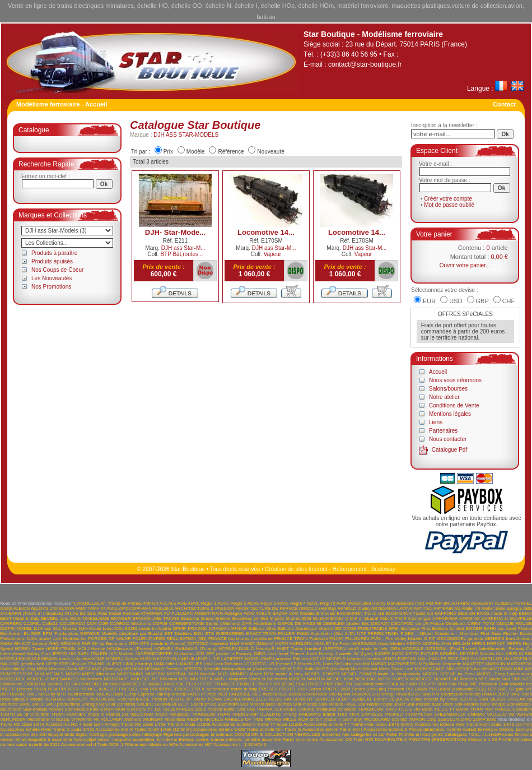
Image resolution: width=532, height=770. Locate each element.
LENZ (388, 659)
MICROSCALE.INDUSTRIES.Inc (447, 669)
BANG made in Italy (497, 613)
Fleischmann (13, 639)
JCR (200, 654)
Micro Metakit (364, 669)
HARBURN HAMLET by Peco (319, 644)
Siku (484, 699)
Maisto (435, 664)
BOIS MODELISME (90, 618)
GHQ (54, 644)
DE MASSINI (308, 623)
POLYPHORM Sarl (438, 684)
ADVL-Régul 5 (321, 603)
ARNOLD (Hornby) (318, 608)
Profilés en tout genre (421, 734)
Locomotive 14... (266, 232)
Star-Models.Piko (81, 709)
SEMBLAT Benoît (369, 699)
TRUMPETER (419, 714)
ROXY (200, 699)
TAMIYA (264, 709)
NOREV (400, 679)
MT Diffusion (164, 679)
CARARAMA (445, 618)
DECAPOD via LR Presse (417, 623)
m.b (358, 664)
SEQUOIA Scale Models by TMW (423, 699)
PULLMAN (417, 689)
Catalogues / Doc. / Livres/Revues (479, 734)
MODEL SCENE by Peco (448, 674)
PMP (328, 684)
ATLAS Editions (80, 613)
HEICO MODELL (424, 644)
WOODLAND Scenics (386, 719)
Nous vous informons (455, 380)
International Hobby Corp (25, 654)
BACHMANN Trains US (409, 613)
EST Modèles (178, 634)
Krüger (132, 659)
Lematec (373, 659)
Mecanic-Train (63, 669)
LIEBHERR (57, 664)
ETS (210, 634)
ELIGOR (32, 634)
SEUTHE (468, 699)
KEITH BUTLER (422, 654)
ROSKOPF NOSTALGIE (91, 699)
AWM (249, 613)
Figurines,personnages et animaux (198, 734)
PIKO (262, 684)
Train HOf (363, 739)
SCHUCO (325, 699)
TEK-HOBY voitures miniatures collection (315, 709)
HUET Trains (290, 649)
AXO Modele (302, 613)
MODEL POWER (322, 674)
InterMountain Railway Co (506, 649)
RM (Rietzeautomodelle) (456, 694)
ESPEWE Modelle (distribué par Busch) (121, 634)
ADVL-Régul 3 (261, 603)
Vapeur (273, 254)
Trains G (293, 729)
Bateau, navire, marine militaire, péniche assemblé (230, 739)
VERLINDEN (13, 719)
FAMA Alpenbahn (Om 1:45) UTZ (331, 634)
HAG (234, 644)
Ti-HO (391, 709)
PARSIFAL (174, 684)
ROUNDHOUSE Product (143, 699)
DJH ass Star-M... (183, 248)
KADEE (382, 654)
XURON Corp (423, 719)
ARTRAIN (443, 608)
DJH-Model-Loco (96, 628)
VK (96, 719)
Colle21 (50, 623)
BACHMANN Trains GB (361, 613)
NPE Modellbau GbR (500, 679)
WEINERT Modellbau (164, 719)
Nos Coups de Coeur (57, 270)
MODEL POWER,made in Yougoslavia (381, 674)
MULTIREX (202, 679)
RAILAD (104, 694)
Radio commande (300, 739)
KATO (398, 654)
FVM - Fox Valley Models (397, 639)
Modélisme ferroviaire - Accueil (62, 104)
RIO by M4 (340, 694)
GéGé (6, 644)
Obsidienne (11, 684)
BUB (307, 618)
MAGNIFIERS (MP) (408, 664)
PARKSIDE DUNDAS (141, 684)
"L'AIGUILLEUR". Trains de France (107, 603)
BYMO (337, 618)
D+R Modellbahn (260, 623)
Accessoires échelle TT (327, 724)
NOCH (384, 679)
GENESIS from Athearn (508, 639)
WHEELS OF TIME (244, 719)
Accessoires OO (335, 739)
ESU (198, 634)
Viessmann (38, 719)
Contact (504, 104)
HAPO (282, 644)
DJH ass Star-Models (56, 628)
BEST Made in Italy (20, 618)
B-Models (326, 613)
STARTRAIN (113, 709)
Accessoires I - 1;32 (234, 745)
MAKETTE (474, 664)
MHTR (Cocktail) (332, 669)
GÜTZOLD (198, 644)
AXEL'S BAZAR (272, 613)
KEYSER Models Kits (482, 654)
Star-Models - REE (337, 704)
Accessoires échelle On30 (219, 729)
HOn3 (260, 745)
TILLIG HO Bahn (415, 709)
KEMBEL (449, 654)
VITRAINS (81, 719)
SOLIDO (145, 704)
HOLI (84, 649)
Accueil (438, 372)
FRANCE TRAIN (291, 639)
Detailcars (456, 623)
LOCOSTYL (255, 664)
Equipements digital (68, 734)
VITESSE (60, 719)
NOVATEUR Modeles (455, 679)
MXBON (297, 679)
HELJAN (462, 644)
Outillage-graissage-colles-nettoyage (125, 734)
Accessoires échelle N (233, 724)
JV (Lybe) (363, 654)
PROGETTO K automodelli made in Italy (216, 689)
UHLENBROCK (450, 714)
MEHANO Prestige (163, 669)
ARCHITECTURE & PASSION (204, 608)
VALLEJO (497, 714)
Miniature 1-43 (483, 739)
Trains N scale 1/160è (189, 724)
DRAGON (197, 628)
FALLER (286, 634)
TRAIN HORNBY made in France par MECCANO (102, 714)
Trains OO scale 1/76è (143, 724)
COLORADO (72, 623)
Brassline (190, 618)
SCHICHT (303, 699)
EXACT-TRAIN (261, 634)
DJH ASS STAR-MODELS (186, 135)
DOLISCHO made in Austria (143, 628)
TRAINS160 (204, 714)
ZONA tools (485, 719)
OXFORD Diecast (100, 684)
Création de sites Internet (296, 569)
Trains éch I (351, 729)
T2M (241, 709)
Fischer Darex (518, 634)
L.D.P (214, 659)
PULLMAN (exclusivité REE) (458, 689)
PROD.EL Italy (133, 689)
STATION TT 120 (144, 709)
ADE (182, 603)
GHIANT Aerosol (30, 644)
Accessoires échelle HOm (26, 729)
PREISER (69, 689)
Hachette (220, 644)
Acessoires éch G (320, 729)
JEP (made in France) (229, 654)
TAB (251, 709)
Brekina (223, 618)
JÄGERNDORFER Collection (164, 654)
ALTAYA (67, 608)
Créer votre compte (448, 199)
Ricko (321, 694)
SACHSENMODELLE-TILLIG (253, 699)
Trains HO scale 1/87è (22, 724)
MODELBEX (12, 679)
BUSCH (321, 618)
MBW (42, 669)
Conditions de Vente (454, 405)
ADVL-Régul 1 (202, 603)
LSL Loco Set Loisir (333, 664)
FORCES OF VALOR (109, 639)
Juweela (343, 654)
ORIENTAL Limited (43, 684)
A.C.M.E (168, 603)
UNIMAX (476, 714)
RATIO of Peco (202, 694)
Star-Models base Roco (430, 704)
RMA (487, 694)
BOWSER (121, 618)
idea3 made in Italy (368, 649)
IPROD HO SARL (71, 654)
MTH (183, 679)
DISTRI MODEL (16, 628)
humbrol (313, 649)
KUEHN (148, 659)
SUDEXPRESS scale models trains (199, 709)
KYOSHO (166, 659)
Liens (436, 422)
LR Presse (279, 664)
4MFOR (151, 603)
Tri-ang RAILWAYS (302, 714)
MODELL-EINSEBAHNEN (52, 679)
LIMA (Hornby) (138, 664)
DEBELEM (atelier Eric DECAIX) (356, 623)
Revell (309, 694)
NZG (527, 679)
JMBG (259, 654)
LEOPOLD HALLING (416, 659)
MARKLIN (496, 664)
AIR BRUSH (447, 603)
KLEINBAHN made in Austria (61, 659)
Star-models (305, 704)
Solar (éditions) (120, 704)
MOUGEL (141, 679)
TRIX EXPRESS (366, 714)
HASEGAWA (364, 644)
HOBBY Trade (30, 649)
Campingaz (419, 618)
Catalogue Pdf (449, 450)
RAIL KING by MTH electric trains (60, 694)
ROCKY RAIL (507, 694)
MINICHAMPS (80, 674)
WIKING (273, 719)
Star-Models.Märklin (43, 709)
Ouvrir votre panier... (465, 265)
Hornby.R (266, 649)
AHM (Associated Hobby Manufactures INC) (381, 603)
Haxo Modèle (391, 644)
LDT (314, 659)
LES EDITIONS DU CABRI (465, 659)
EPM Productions (60, 634)
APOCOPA (130, 608)
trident (329, 714)
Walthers (132, 719)
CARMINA (469, 618)
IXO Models (121, 654)
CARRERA (11, 623)
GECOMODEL (451, 639)
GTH (134, 644)
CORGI (160, 623)
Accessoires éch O (114, 729)
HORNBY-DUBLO (236, 649)
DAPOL (286, 623)
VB (512, 714)
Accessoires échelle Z (385, 729)
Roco (527, 694)
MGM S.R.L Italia (297, 669)
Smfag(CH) (92, 704)
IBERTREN (334, 649)
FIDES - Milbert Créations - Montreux (439, 634)
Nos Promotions (51, 287)
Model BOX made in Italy (276, 674)
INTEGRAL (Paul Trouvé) (452, 649)
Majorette (452, 664)
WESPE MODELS (205, 719)
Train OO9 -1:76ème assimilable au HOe (138, 745)
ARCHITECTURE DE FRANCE (267, 608)
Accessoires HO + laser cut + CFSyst (82, 724)
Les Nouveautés (52, 278)
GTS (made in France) (163, 644)
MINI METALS (49, 674)
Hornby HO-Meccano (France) (122, 649)
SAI (288, 699)
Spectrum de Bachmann (214, 704)
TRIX (342, 714)
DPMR (180, 628)
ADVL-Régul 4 (291, 603)
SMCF (38, 704)
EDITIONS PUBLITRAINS (361, 628)
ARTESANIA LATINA (391, 608)
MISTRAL (176, 674)
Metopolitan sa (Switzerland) (250, 669)
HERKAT (496, 644)
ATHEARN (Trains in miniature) (32, 613)
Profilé (505, 739)
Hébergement (350, 569)
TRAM (224, 714)
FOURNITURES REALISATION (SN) (170, 639)
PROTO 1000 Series (300, 689)
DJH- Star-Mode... (175, 232)
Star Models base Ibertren (266, 704)
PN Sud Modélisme (366, 684)
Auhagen (233, 613)
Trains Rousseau (172, 714)
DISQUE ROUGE (514, 623)
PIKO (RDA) (282, 684)
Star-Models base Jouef (381, 704)
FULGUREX (358, 639)
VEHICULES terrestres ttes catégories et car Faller (346, 734)
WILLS (290, 719)
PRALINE (468, 684)
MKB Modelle (202, 674)
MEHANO (133, 669)
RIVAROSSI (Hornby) (373, 694)
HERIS (478, 644)
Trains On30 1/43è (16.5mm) (163, 729)
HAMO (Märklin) (258, 644)
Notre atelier (444, 397)
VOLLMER (111, 719)
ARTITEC (423, 608)
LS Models (302, 664)
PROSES (268, 689)
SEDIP (343, 699)
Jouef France (291, 654)
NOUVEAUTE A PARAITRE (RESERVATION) (421, 739)
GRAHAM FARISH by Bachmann (94, 644)
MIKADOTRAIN (497, 669)
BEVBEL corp (55, 618)
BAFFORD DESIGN (455, 613)
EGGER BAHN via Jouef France (499, 628)
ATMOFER (151, 613)
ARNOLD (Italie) (354, 608)
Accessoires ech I (79, 745)
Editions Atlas (262, 628)
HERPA (514, 644)
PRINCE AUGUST (99, 689)
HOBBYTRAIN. (61, 649)
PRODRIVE (162, 689)
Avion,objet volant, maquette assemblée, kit (118, 739)
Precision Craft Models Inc (505, 684)
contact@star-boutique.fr (365, 64)
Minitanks (106, 674)
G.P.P (430, 639)
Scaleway (383, 569)
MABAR (379, 664)
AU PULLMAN (178, 613)
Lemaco (354, 659)
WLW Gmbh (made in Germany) (330, 719)
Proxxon (396, 689)
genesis (475, 639)
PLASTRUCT (309, 684)
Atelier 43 (471, 608)
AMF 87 (97, 608)
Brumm (293, 618)
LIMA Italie (164, 664)
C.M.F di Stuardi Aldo (367, 618)
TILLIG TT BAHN (451, 709)
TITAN (477, 709)
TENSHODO (370, 709)
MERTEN (193, 669)
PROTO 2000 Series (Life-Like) (354, 689)
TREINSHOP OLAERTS (256, 714)
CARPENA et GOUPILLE (507, 618)
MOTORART (116, 679)
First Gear (491, 634)
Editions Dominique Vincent (305, 628)
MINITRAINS (130, 674)
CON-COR (97, 623)
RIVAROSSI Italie (413, 694)
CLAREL (32, 623)
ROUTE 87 (180, 699)
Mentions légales (450, 414)
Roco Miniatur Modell (22, 699)
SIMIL (25, 704)
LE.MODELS (333, 659)
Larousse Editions (291, 659)
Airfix (465, 603)
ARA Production (158, 608)
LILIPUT (113, 664)
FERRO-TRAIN (383, 634)
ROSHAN (55, 699)
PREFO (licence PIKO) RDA (29, 689)
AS (457, 608)
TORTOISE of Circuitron (25, 714)
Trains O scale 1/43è (73, 729)
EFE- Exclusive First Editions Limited (427, 628)
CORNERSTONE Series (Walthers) (205, 623)
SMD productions (63, 704)
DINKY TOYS (481, 623)
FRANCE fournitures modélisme (241, 639)
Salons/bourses (448, 389)
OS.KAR (72, 684)
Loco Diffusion (228, 664)
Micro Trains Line (396, 669)
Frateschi (318, 639)
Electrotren (11, 634)
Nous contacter (448, 439)
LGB (498, 659)
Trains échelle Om (265, 729)
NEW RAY (365, 679)
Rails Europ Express (134, 694)
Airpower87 (482, 603)
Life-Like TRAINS (87, 664)
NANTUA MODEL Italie (330, 679)
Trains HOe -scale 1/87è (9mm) (382, 724)
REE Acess (290, 694)
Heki (447, 644)
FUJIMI (337, 639)
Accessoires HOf (196, 745)
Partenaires (443, 431)
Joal (272, 654)
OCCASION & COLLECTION (264, 734)
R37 (492, 689)
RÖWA (215, 699)
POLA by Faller (402, 684)
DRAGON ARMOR (228, 628)
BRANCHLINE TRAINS (156, 618)
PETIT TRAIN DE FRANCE (228, 684)
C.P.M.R (398, 618)
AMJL (112, 608)
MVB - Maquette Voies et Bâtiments (250, 679)
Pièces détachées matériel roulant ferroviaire (453, 729)
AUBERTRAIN (209, 613)
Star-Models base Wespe (480, 704)
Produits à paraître (54, 253)
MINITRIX (155, 674)
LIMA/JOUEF (189, 664)
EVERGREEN (230, 634)
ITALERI (99, 654)
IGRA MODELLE (406, 649)
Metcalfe (212, 669)
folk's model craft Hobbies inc (57, 639)
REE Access (264, 694)
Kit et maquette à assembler (44, 739)
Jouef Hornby (320, 654)
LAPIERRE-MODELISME (246, 659)
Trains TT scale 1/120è (279, 724)
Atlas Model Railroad (118, 613)
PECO (192, 684)
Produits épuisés (52, 261)
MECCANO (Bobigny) (100, 669)
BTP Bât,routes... (181, 254)
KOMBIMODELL (108, 659)
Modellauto (91, 679)
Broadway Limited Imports (258, 618)
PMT (340, 684)
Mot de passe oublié (449, 205)
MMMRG (239, 674)
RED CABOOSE (234, 694)
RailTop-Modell (170, 694)
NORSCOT (421, 679)
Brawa (207, 618)
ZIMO (466, 719)
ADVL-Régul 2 (232, 603)
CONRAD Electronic (130, 623)
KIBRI (512, 654)
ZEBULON (449, 719)
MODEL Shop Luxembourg (504, 674)
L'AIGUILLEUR (193, 659)
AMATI (82, 608)
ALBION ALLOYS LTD (36, 608)
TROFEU (393, 714)
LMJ (208, 664)
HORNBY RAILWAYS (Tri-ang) (186, 649)
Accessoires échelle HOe (440, 724)
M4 (366, 664)
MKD (223, 674)
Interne (170, 739)
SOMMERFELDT (172, 704)
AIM (430, 603)
